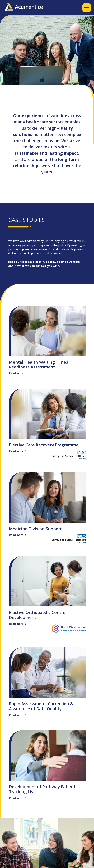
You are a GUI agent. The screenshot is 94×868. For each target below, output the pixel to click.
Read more (16, 373)
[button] (86, 8)
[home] (24, 8)
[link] (48, 330)
